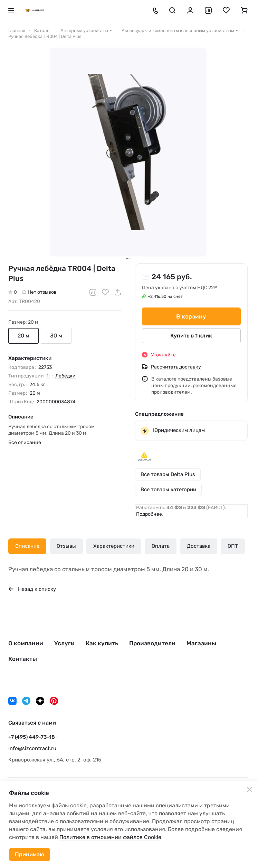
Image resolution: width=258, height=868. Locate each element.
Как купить (102, 643)
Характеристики (114, 546)
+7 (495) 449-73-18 (32, 737)
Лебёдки (65, 376)
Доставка (199, 546)
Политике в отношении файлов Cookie (110, 837)
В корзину (191, 316)
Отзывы (66, 546)
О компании (26, 643)
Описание (27, 546)
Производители (152, 643)
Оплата (161, 546)
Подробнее (149, 514)
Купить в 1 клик (191, 336)
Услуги (64, 643)
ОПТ (233, 546)
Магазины (201, 643)
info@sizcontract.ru (32, 748)
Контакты (23, 659)
